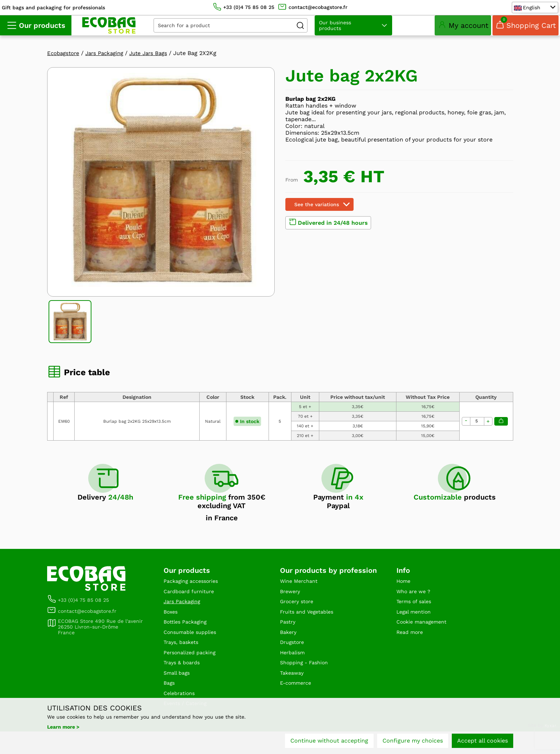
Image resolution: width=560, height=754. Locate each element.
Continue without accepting (329, 742)
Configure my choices (413, 742)
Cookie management (425, 635)
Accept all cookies (482, 742)
